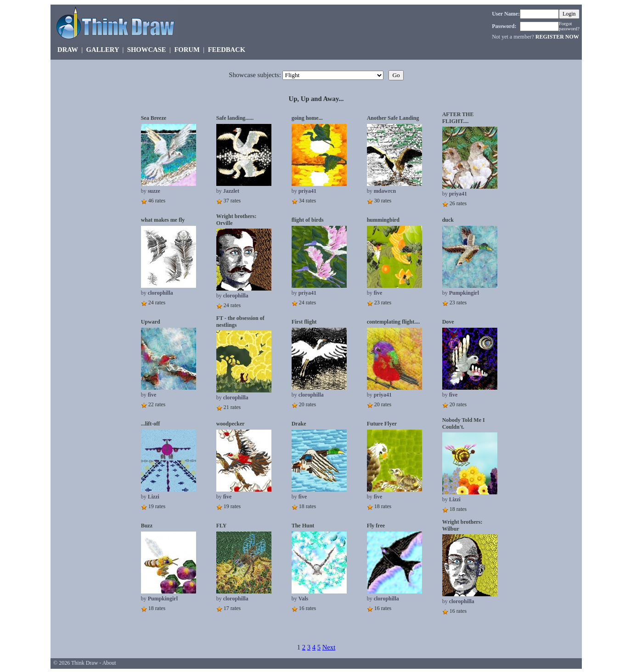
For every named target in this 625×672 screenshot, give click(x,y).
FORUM (187, 50)
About (109, 663)
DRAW (68, 50)
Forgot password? (569, 26)
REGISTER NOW (557, 37)
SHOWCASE (147, 50)
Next (329, 647)
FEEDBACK (227, 50)
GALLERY (103, 50)
